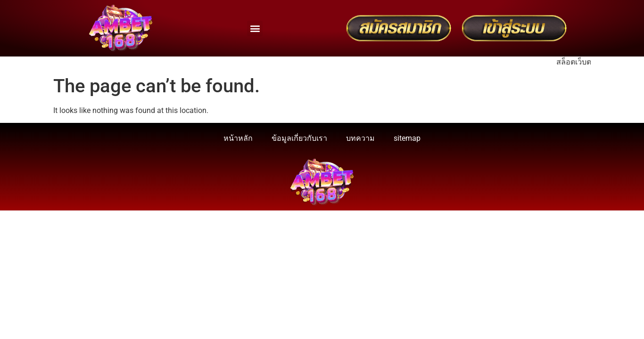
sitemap (407, 138)
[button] (255, 28)
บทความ (360, 138)
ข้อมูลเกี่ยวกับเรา (299, 138)
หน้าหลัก (238, 138)
